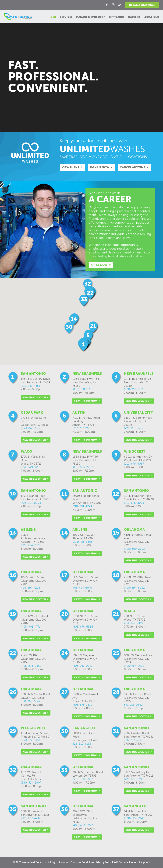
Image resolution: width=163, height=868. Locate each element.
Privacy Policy (104, 862)
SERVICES (66, 17)
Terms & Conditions (83, 862)
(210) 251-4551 (30, 386)
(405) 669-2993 (134, 549)
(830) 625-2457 (83, 467)
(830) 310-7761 (134, 389)
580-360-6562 (31, 701)
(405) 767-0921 (134, 666)
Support (145, 862)
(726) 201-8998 (31, 503)
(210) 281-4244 (82, 506)
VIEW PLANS (70, 167)
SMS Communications (126, 862)
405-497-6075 (82, 588)
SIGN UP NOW (99, 167)
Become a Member (142, 5)
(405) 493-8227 (83, 825)
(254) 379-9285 (31, 467)
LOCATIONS (151, 17)
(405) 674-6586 (83, 627)
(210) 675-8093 (134, 503)
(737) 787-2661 (82, 428)
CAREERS (134, 17)
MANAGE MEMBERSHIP (91, 17)
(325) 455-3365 (82, 542)
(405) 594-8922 (134, 588)
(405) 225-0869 (31, 666)
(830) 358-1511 (82, 389)
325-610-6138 (82, 744)
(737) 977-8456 (31, 740)
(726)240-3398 (134, 779)
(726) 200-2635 (134, 428)
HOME (52, 17)
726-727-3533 (133, 740)
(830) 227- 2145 (134, 818)
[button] (69, 328)
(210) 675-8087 (134, 464)
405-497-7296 (31, 588)
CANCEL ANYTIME (133, 167)
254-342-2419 (134, 623)
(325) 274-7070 (31, 545)
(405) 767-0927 (82, 666)
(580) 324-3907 (31, 783)
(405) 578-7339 (82, 705)
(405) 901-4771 (31, 627)
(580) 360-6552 (83, 779)
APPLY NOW (99, 265)
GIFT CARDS (117, 17)
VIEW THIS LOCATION (34, 397)
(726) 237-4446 (31, 818)
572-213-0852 (133, 705)
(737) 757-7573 (30, 428)
